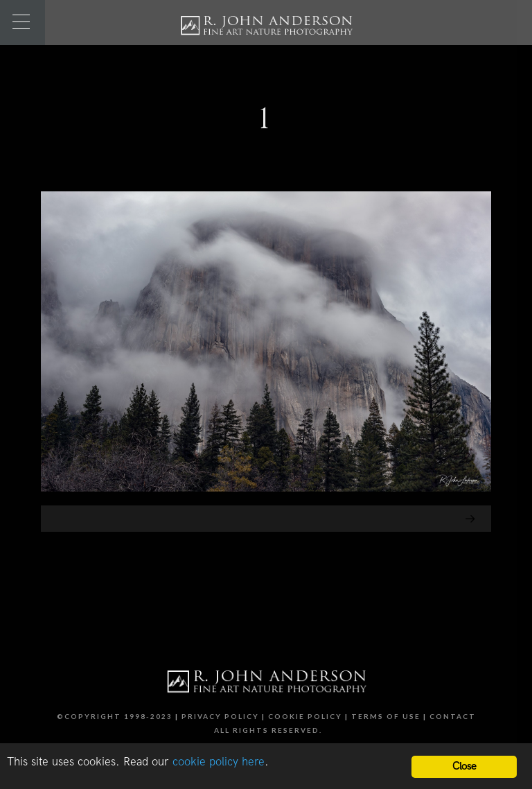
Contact (453, 716)
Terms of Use (386, 716)
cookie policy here (219, 762)
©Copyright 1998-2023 (115, 716)
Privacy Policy (220, 716)
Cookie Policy (305, 716)
